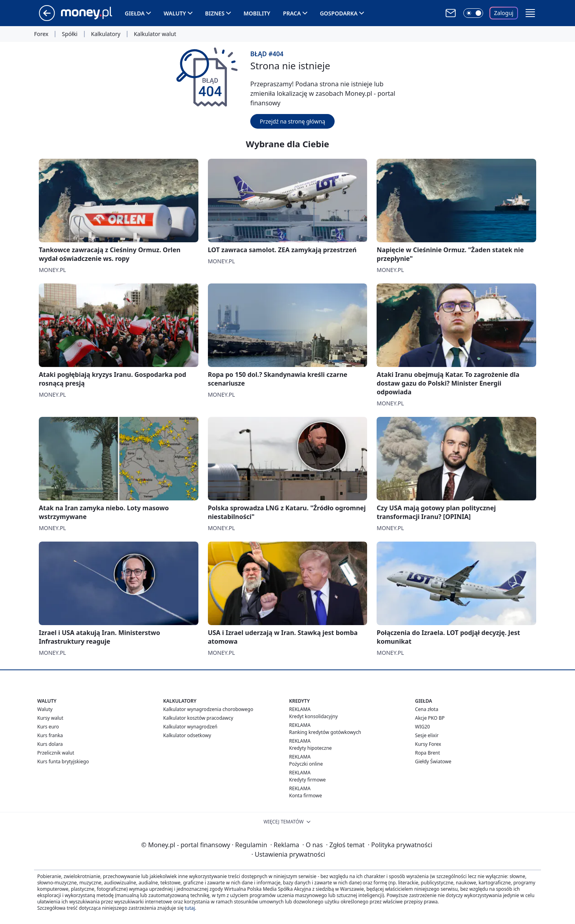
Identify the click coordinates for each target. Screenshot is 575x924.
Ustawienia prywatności (288, 854)
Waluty (175, 13)
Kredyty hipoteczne (310, 748)
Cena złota (427, 709)
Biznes (215, 13)
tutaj (190, 908)
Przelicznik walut (56, 753)
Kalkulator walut (155, 34)
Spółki (69, 34)
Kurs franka (50, 735)
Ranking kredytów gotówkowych (325, 732)
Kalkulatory (106, 34)
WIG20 (423, 727)
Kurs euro (48, 727)
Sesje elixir (427, 735)
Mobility (257, 13)
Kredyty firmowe (307, 780)
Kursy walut (50, 718)
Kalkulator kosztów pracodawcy (198, 718)
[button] (530, 13)
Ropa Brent (427, 753)
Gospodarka (339, 13)
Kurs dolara (50, 744)
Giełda (135, 13)
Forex (41, 34)
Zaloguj (504, 13)
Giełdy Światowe (433, 761)
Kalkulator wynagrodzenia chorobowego (208, 709)
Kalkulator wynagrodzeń (190, 727)
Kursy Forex (428, 744)
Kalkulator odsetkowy (187, 735)
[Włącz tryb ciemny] (473, 13)
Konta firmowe (306, 796)
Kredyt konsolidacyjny (313, 716)
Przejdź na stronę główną (292, 121)
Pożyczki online (306, 764)
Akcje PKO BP (430, 718)
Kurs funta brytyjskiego (63, 761)
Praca (292, 13)
